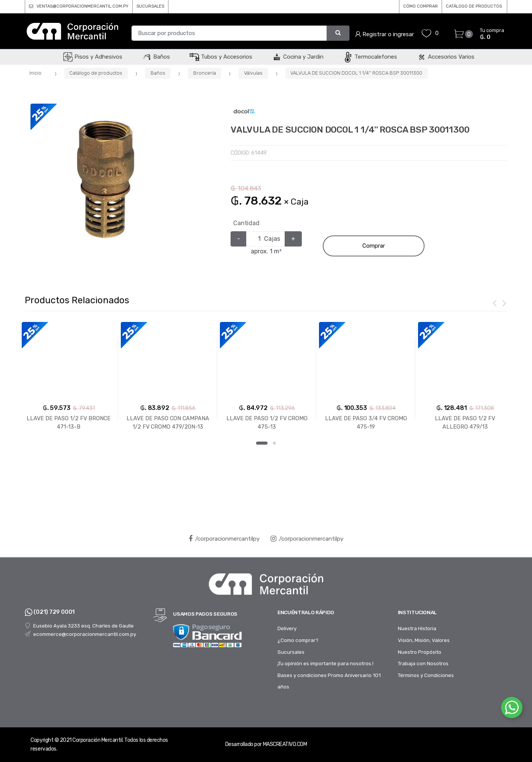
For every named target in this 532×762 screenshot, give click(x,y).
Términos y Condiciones (426, 675)
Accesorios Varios (446, 57)
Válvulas (253, 73)
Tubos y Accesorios (221, 57)
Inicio (35, 73)
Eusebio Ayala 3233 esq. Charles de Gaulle (79, 626)
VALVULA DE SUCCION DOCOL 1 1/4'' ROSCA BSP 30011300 (356, 73)
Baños (156, 57)
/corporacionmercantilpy (224, 539)
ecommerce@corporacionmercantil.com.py (80, 634)
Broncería (205, 73)
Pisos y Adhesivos (93, 57)
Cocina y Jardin (298, 57)
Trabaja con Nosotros (423, 663)
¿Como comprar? (298, 640)
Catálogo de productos (96, 73)
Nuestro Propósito (420, 652)
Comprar (374, 246)
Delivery (287, 628)
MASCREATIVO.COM (285, 744)
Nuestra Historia (417, 628)
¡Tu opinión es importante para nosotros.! (325, 663)
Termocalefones (370, 57)
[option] (106, 179)
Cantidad (246, 223)
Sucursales (291, 652)
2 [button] (274, 443)
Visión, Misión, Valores (424, 640)
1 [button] (262, 443)
